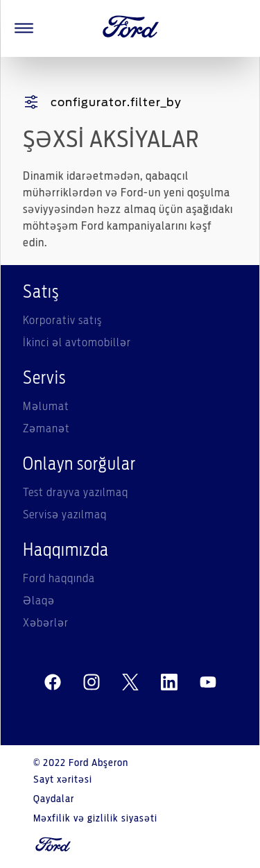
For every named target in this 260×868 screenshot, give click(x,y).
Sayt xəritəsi (63, 780)
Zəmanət (46, 429)
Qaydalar (54, 799)
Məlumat (46, 407)
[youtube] (208, 683)
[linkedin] (169, 683)
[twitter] (130, 683)
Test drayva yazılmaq (76, 493)
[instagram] (92, 683)
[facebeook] (53, 683)
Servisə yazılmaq (65, 515)
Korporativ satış (62, 321)
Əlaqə (39, 601)
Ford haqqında (59, 579)
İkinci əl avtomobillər (77, 343)
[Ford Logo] (131, 28)
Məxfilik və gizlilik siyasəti (95, 819)
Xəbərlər (46, 623)
